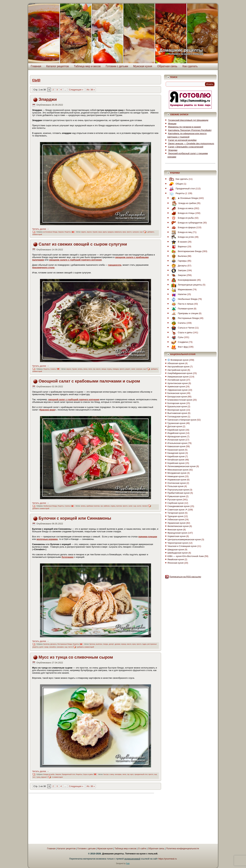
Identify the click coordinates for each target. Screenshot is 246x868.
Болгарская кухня (176, 403)
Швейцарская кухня (177, 553)
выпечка (99, 644)
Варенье (178, 247)
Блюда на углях (182, 237)
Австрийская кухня (177, 370)
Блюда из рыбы (49, 774)
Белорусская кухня (177, 397)
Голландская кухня (177, 417)
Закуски (61, 232)
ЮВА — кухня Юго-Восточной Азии (186, 556)
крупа (105, 232)
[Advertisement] (60, 819)
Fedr (128, 863)
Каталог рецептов (58, 66)
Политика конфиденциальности (183, 848)
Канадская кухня (176, 453)
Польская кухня (175, 486)
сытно (139, 506)
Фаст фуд (179, 347)
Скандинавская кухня (178, 506)
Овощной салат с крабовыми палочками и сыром (89, 381)
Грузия (95, 232)
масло (98, 369)
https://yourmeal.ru (168, 859)
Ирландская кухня (177, 436)
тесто (70, 647)
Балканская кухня (177, 393)
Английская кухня (176, 380)
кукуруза (111, 232)
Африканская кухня (177, 390)
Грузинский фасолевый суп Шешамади (188, 120)
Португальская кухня (178, 490)
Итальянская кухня (177, 443)
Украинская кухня (176, 523)
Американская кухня (178, 377)
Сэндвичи (179, 342)
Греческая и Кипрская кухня (182, 420)
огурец (109, 369)
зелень (80, 369)
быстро (106, 774)
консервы (118, 774)
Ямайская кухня (176, 559)
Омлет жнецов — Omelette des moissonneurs (191, 144)
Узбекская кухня (176, 520)
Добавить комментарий (41, 509)
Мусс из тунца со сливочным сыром (76, 657)
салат (133, 369)
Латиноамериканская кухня (182, 466)
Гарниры (178, 261)
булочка (92, 644)
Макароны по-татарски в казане (184, 127)
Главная (36, 66)
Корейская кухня (176, 463)
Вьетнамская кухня (177, 413)
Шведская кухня (176, 550)
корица (124, 644)
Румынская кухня (176, 496)
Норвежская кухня (177, 480)
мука (124, 232)
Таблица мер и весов (87, 66)
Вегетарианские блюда (186, 251)
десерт (111, 644)
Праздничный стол (68, 774)
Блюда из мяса (181, 208)
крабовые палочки (93, 506)
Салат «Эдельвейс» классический (186, 147)
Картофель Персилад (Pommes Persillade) (190, 130)
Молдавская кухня (177, 473)
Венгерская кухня (176, 410)
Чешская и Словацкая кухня (182, 546)
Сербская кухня (176, 503)
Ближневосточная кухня (180, 400)
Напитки (178, 294)
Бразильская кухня (177, 406)
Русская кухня (175, 500)
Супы (176, 337)
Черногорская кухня (178, 543)
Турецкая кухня (175, 516)
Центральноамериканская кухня (184, 539)
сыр (141, 232)
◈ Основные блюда (50, 232)
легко (90, 369)
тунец (38, 777)
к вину (112, 774)
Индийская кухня (176, 433)
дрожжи (118, 644)
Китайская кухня (176, 460)
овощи (104, 369)
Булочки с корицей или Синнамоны (75, 518)
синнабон (53, 647)
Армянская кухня (176, 387)
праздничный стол (141, 774)
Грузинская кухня (176, 423)
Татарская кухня (176, 513)
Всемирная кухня (178, 360)
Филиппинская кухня (178, 526)
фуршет (44, 777)
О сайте (142, 848)
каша (100, 232)
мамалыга (118, 232)
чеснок (145, 506)
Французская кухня (177, 533)
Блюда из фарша (183, 227)
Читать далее (41, 229)
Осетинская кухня (177, 483)
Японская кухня (175, 563)
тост (34, 777)
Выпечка (46, 644)
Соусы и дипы (88, 774)
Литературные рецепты (186, 285)
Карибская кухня (176, 456)
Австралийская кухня (178, 367)
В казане (178, 242)
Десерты (53, 644)
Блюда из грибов (183, 203)
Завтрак (178, 270)
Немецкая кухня (176, 476)
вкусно (89, 232)
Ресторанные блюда (65, 644)
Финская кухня (175, 530)
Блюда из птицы (182, 213)
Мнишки (172, 124)
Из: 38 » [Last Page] (91, 90)
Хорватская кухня (176, 536)
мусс (132, 774)
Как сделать (190, 66)
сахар (46, 647)
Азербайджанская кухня (180, 373)
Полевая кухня (181, 309)
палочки (119, 506)
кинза (85, 369)
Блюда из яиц (181, 232)
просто (129, 232)
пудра (144, 644)
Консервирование (183, 280)
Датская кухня (175, 426)
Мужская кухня (143, 66)
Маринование (181, 289)
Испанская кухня (176, 440)
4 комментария (57, 777)
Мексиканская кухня (178, 470)
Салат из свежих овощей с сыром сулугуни (83, 244)
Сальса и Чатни (182, 328)
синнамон (60, 647)
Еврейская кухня (176, 430)
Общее (175, 184)
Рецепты (68, 232)
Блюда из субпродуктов (186, 223)
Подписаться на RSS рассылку (185, 577)
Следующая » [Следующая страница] (76, 90)
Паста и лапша (181, 304)
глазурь (105, 644)
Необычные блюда (50, 506)
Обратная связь (167, 66)
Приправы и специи (184, 313)
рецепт (128, 369)
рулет (41, 647)
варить (84, 232)
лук (94, 369)
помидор (116, 369)
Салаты (53, 369)
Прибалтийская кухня (179, 493)
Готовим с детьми (117, 66)
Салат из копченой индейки (182, 140)
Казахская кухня (176, 450)
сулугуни (136, 232)
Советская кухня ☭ (177, 510)
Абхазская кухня (176, 363)
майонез (107, 506)
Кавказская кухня (176, 446)
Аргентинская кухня (178, 383)
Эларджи (48, 99)
